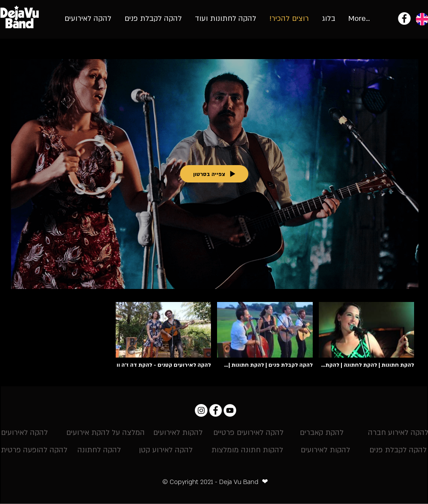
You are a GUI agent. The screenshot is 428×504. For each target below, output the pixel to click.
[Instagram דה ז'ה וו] (201, 410)
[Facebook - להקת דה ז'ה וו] (216, 410)
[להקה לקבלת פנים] (398, 451)
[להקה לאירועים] (24, 433)
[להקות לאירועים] (178, 433)
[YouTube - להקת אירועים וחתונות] (230, 410)
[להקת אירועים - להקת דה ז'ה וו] (404, 18)
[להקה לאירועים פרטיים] (248, 433)
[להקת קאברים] (322, 433)
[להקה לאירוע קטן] (166, 451)
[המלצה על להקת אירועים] (105, 433)
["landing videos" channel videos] (214, 338)
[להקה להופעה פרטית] (34, 451)
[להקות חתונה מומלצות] (247, 451)
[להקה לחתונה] (99, 451)
